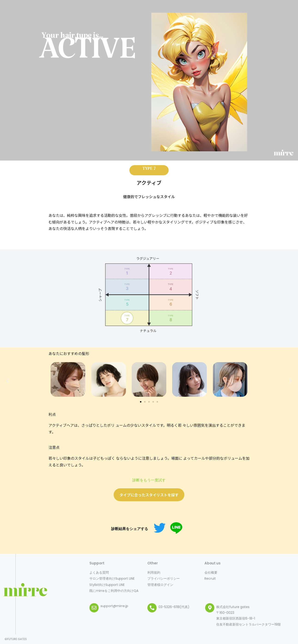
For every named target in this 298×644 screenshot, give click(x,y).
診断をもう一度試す (149, 480)
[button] (141, 402)
